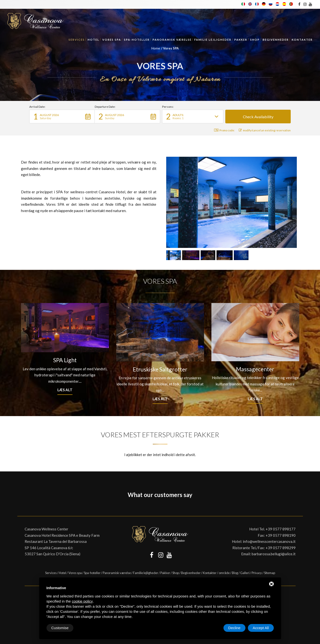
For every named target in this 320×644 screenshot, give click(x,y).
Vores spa (112, 40)
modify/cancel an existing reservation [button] (265, 130)
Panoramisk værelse (172, 40)
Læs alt (65, 390)
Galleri (245, 573)
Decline (234, 628)
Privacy (257, 573)
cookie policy (82, 601)
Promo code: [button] (224, 130)
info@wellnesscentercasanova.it (269, 541)
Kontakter (302, 40)
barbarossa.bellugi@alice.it (274, 554)
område (224, 573)
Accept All (261, 628)
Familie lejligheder (213, 40)
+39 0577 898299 (281, 548)
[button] (62, 117)
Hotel (93, 40)
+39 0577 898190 (281, 535)
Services (77, 40)
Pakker (241, 40)
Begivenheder (276, 40)
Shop (255, 40)
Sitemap (270, 573)
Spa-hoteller (137, 40)
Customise (60, 628)
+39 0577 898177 (281, 529)
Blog (235, 573)
